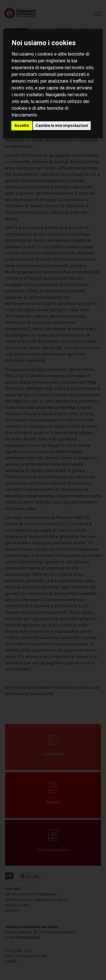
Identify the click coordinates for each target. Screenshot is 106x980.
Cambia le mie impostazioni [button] (62, 126)
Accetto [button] (22, 126)
